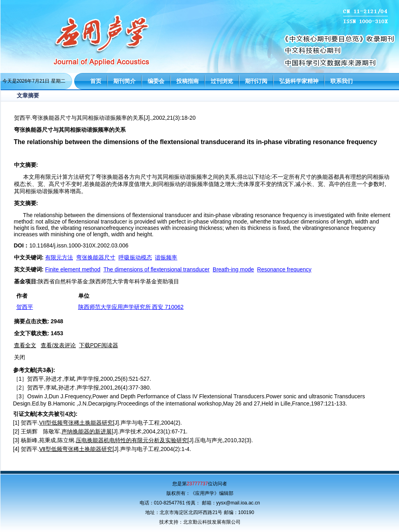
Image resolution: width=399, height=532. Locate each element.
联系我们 (342, 81)
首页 (96, 81)
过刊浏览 (222, 81)
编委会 (156, 81)
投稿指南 (188, 81)
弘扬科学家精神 (299, 81)
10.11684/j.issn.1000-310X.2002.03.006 (79, 245)
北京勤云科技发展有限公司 (212, 522)
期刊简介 (124, 81)
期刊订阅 (256, 81)
